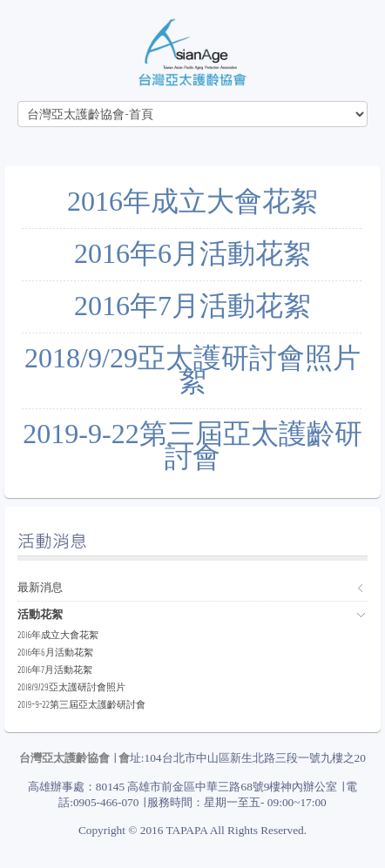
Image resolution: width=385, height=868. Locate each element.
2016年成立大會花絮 (192, 201)
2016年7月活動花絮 (192, 306)
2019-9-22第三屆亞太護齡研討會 (192, 445)
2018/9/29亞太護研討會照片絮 (192, 370)
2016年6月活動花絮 (192, 253)
